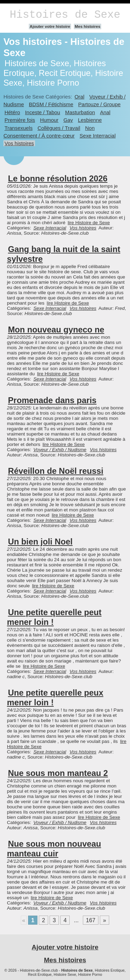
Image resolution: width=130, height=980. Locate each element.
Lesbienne (90, 120)
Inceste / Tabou (42, 112)
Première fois (20, 120)
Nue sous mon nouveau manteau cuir (54, 849)
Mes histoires (88, 26)
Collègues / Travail (59, 128)
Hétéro (12, 112)
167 (91, 920)
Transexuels (19, 128)
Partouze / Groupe (99, 104)
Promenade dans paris (52, 400)
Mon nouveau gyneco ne (56, 330)
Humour (49, 120)
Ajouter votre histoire (50, 26)
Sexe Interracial (98, 136)
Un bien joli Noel (40, 542)
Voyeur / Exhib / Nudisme (60, 450)
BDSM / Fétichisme (51, 104)
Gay (68, 120)
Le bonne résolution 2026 (58, 178)
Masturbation (80, 112)
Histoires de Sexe (65, 15)
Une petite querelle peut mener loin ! (54, 617)
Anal (105, 112)
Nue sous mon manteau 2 (58, 773)
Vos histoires (19, 143)
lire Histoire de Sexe (89, 223)
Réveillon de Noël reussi (56, 471)
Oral (79, 97)
